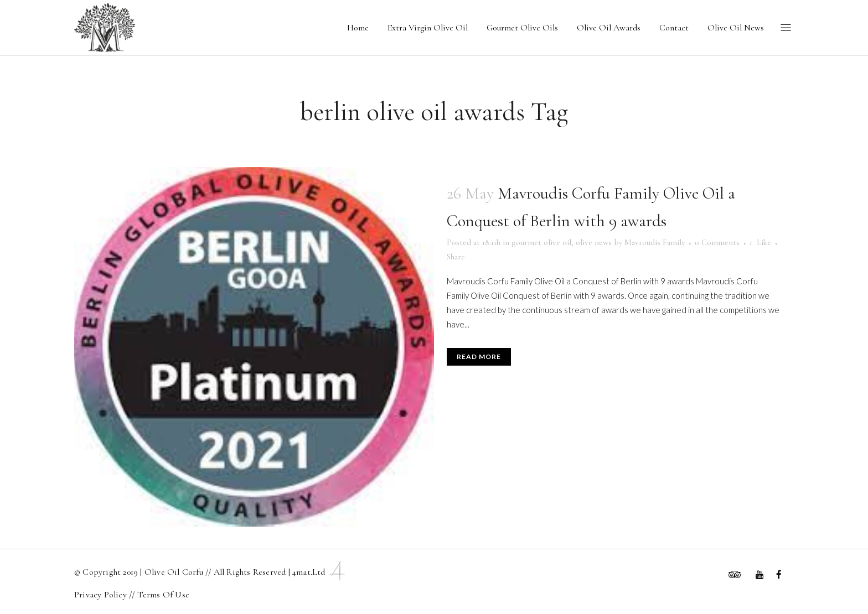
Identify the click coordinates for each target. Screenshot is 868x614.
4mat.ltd (320, 572)
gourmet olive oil (541, 242)
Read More (479, 357)
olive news (594, 242)
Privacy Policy (102, 595)
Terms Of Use (163, 595)
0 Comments (717, 242)
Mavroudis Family (655, 242)
